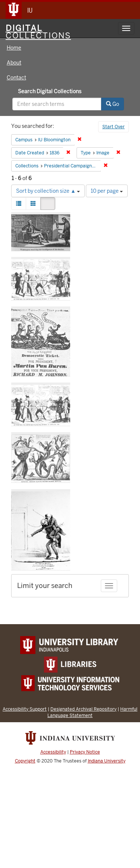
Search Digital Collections (50, 91)
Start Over (113, 127)
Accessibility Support (25, 709)
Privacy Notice (85, 752)
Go (113, 104)
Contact (16, 78)
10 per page (107, 191)
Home (14, 48)
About (14, 63)
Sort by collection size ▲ (48, 191)
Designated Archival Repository (83, 709)
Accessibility (53, 752)
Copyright (25, 761)
